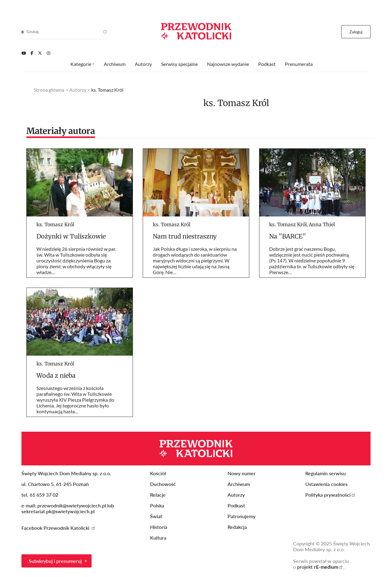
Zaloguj (356, 32)
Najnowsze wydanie (228, 64)
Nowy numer (242, 473)
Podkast (267, 64)
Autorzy (143, 64)
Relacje (158, 495)
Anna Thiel (322, 224)
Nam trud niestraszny (185, 236)
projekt (320, 567)
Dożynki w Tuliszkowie (71, 236)
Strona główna (49, 90)
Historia (159, 527)
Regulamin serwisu (326, 473)
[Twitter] (40, 53)
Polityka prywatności (331, 495)
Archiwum (115, 64)
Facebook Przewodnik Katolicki (59, 528)
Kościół (158, 473)
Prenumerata (299, 64)
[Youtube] (24, 53)
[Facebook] (32, 53)
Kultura (158, 538)
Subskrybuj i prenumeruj (55, 561)
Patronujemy (241, 516)
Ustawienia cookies (326, 484)
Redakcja (237, 527)
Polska (157, 505)
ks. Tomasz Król (55, 224)
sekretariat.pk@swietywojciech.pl (58, 511)
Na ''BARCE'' (288, 236)
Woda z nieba (56, 375)
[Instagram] (49, 53)
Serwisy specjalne (179, 64)
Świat (156, 516)
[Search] (23, 32)
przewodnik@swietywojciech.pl (72, 505)
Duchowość (163, 484)
